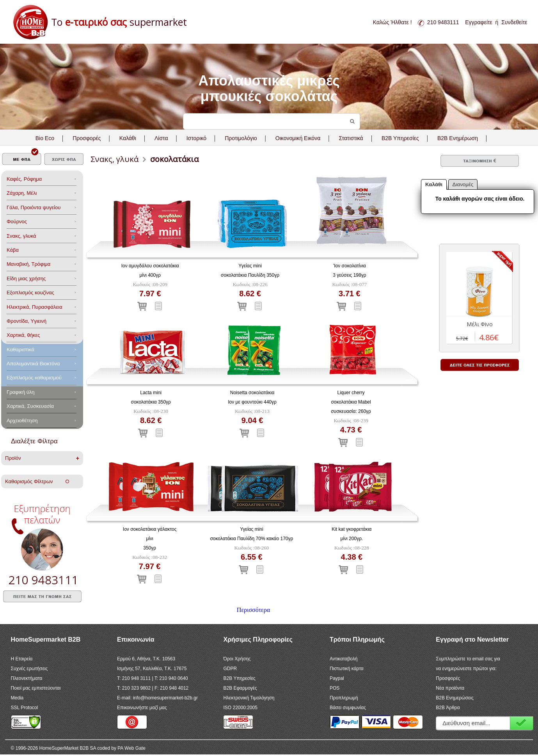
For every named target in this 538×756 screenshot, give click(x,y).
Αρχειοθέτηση (22, 421)
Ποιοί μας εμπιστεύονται (36, 688)
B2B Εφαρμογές (240, 688)
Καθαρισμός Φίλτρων (37, 481)
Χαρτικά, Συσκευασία (30, 406)
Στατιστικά (351, 138)
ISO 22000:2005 (240, 708)
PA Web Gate (131, 748)
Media (17, 698)
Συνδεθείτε (514, 22)
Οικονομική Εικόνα (298, 138)
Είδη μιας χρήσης (26, 278)
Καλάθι (128, 138)
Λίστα (161, 138)
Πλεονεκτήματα (27, 678)
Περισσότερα (253, 610)
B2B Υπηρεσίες (239, 678)
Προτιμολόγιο (241, 138)
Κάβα (13, 250)
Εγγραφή (522, 723)
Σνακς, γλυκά (21, 236)
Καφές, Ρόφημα (24, 179)
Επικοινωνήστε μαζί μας (142, 708)
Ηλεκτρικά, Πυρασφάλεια (35, 307)
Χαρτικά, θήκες (23, 335)
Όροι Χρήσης (237, 659)
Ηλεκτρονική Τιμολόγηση (249, 698)
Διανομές (463, 184)
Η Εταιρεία (22, 659)
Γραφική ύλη (21, 392)
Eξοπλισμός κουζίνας (30, 293)
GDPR (230, 669)
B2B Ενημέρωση (458, 138)
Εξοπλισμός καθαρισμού (34, 378)
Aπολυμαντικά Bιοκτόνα (33, 364)
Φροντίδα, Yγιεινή (27, 321)
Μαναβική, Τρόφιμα (28, 264)
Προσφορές (87, 138)
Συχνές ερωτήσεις (29, 669)
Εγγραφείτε (479, 22)
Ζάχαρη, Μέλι (22, 193)
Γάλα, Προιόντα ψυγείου (34, 207)
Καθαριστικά (20, 350)
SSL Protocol (25, 708)
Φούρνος (17, 221)
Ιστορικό (196, 138)
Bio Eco (45, 138)
